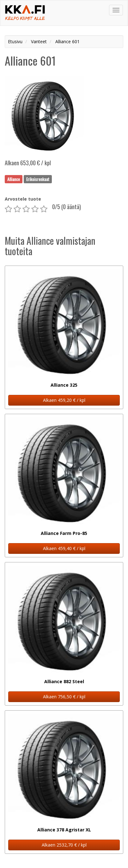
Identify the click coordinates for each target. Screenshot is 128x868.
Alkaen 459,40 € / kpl (64, 548)
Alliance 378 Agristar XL (64, 830)
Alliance (14, 179)
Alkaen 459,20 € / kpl (64, 400)
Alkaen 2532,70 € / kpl (64, 845)
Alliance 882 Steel (64, 681)
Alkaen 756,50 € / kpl (64, 697)
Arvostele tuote (23, 199)
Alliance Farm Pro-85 (64, 533)
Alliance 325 (64, 385)
